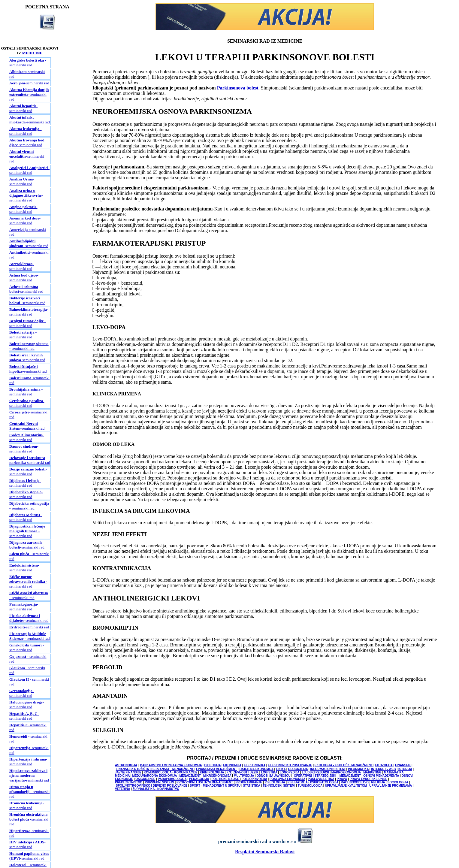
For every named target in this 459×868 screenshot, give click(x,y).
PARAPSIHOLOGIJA (172, 779)
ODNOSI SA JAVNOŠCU (273, 776)
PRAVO (342, 779)
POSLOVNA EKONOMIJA (287, 779)
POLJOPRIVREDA (254, 779)
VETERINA (122, 789)
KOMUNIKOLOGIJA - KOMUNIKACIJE (171, 772)
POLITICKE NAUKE (225, 779)
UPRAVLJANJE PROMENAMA (391, 786)
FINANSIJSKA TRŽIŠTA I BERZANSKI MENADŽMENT (155, 769)
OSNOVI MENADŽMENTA (381, 776)
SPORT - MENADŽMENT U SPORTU (215, 786)
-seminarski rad (29, 83)
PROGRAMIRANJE (249, 782)
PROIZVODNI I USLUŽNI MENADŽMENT (205, 782)
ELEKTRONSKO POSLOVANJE (290, 765)
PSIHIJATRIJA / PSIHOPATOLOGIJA (313, 782)
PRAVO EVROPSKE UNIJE (368, 779)
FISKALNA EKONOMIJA (257, 769)
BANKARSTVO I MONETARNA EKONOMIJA (171, 765)
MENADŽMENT (190, 776)
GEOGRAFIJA (298, 769)
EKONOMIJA (232, 765)
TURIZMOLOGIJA (310, 786)
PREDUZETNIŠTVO (129, 782)
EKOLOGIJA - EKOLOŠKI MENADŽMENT (344, 765)
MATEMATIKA (394, 772)
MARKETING (372, 772)
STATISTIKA (252, 786)
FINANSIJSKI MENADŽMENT (216, 769)
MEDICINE (32, 53)
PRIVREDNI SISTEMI (159, 782)
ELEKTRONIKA (255, 765)
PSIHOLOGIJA (275, 782)
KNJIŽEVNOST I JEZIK (242, 772)
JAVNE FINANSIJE (128, 772)
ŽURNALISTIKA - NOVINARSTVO (156, 789)
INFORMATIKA (358, 769)
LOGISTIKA (269, 772)
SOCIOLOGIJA (398, 782)
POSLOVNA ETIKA (321, 779)
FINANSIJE (403, 765)
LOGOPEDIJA (290, 772)
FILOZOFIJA (384, 765)
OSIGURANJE (145, 779)
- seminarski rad (28, 63)
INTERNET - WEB (383, 769)
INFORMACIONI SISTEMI (328, 769)
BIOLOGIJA (213, 765)
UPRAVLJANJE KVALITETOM (346, 786)
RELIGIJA (378, 782)
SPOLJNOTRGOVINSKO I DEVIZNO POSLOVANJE (152, 786)
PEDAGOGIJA (199, 779)
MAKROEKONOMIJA (346, 772)
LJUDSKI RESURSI (315, 772)
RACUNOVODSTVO (355, 782)
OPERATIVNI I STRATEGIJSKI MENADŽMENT (327, 776)
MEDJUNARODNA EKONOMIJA (154, 776)
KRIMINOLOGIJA (212, 772)
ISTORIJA (405, 769)
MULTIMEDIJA (244, 776)
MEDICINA (122, 776)
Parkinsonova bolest (238, 88)
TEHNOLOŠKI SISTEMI (279, 786)
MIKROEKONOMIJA (217, 776)
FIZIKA (281, 769)
